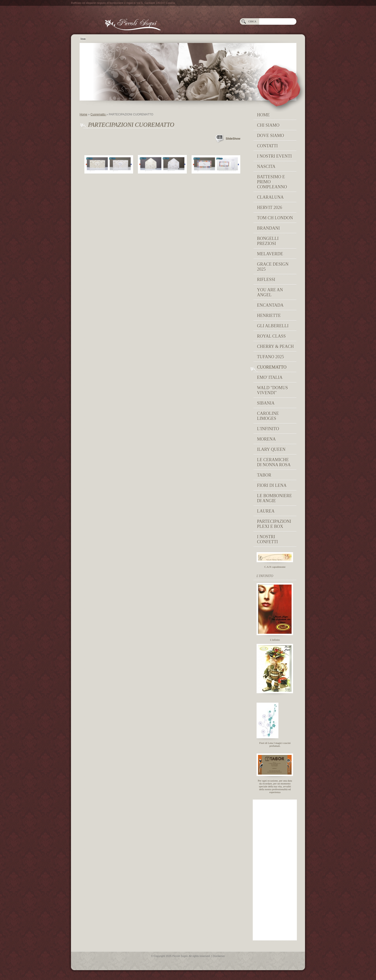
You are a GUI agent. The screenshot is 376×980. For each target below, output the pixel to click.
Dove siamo (271, 136)
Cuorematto (98, 114)
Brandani (268, 228)
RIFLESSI (266, 280)
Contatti (267, 146)
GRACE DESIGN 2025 (273, 267)
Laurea (266, 511)
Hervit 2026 (270, 208)
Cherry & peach (275, 347)
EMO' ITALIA (270, 377)
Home (83, 114)
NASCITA (266, 167)
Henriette (269, 316)
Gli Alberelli (273, 326)
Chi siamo (268, 125)
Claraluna (270, 197)
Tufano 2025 (270, 357)
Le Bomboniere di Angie (275, 498)
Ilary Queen (271, 449)
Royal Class (271, 336)
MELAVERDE (270, 254)
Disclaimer (219, 956)
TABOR (264, 475)
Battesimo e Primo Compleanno (272, 182)
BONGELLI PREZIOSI (268, 241)
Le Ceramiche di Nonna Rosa (274, 462)
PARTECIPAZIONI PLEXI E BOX (274, 524)
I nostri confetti (267, 539)
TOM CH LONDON (275, 218)
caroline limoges (268, 416)
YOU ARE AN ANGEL (270, 292)
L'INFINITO (268, 429)
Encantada (270, 305)
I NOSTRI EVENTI (274, 156)
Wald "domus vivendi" (273, 390)
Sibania (266, 403)
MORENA (266, 439)
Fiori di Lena (272, 485)
